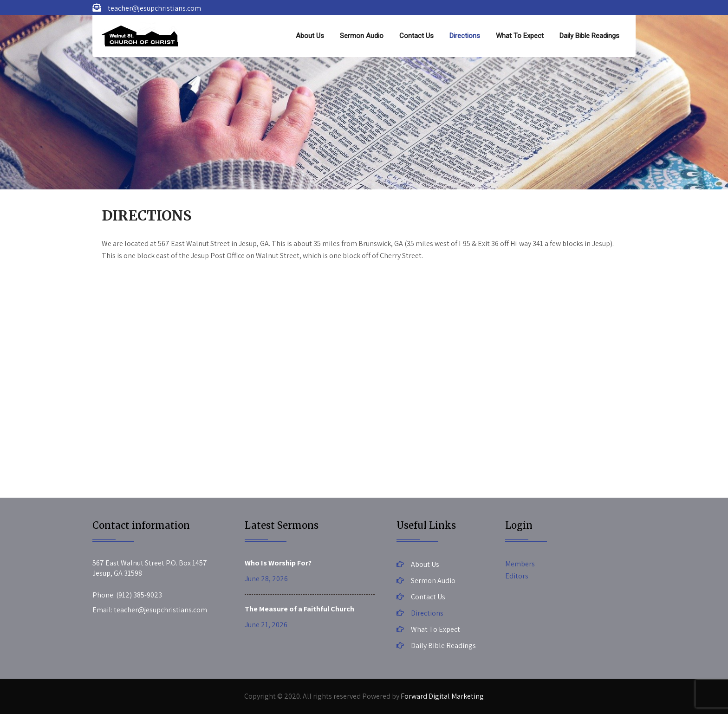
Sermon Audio (362, 36)
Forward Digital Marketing (442, 696)
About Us (310, 36)
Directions (465, 36)
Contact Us (416, 36)
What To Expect (520, 36)
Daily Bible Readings (589, 36)
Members (520, 564)
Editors (517, 576)
